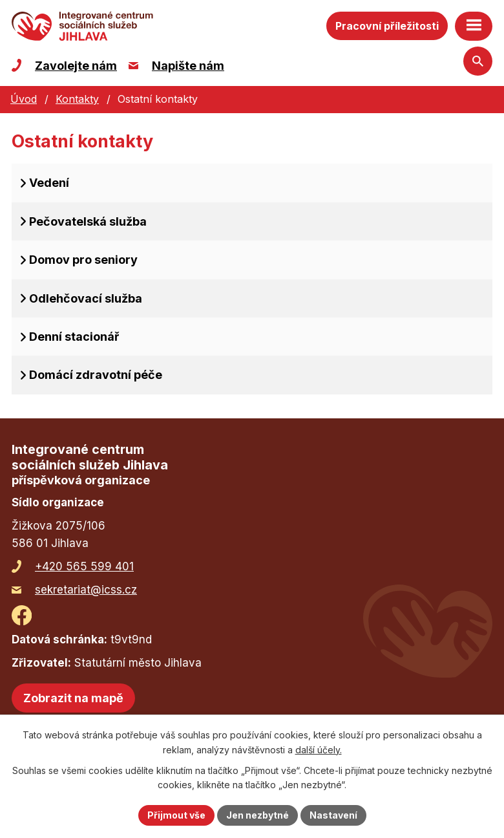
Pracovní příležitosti (387, 26)
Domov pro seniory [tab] (83, 260)
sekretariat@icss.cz (86, 590)
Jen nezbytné (257, 815)
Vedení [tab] (49, 183)
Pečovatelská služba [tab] (88, 221)
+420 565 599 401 (84, 566)
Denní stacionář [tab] (74, 337)
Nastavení (333, 815)
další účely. (319, 750)
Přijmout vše (176, 815)
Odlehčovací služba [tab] (86, 298)
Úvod (24, 99)
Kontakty (77, 99)
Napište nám (188, 66)
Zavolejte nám (76, 66)
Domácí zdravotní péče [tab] (96, 375)
